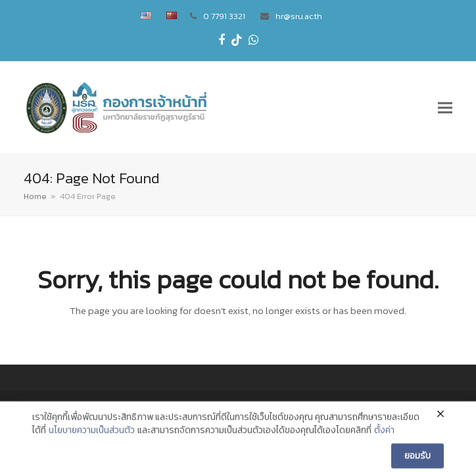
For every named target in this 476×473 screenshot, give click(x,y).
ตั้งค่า (384, 439)
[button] (445, 107)
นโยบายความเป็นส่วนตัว (92, 439)
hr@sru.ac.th (299, 16)
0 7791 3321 (224, 16)
